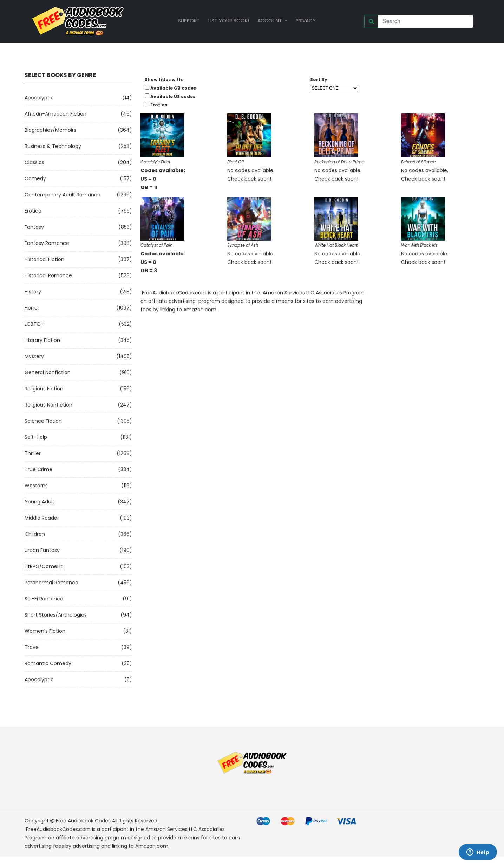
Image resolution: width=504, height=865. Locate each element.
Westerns (36, 486)
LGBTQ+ (34, 324)
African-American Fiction (55, 114)
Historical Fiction (44, 259)
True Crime (38, 469)
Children (35, 534)
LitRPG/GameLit (44, 566)
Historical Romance (48, 275)
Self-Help (36, 437)
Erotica (33, 211)
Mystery (34, 356)
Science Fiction (43, 421)
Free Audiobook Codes (83, 821)
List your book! (229, 21)
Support (189, 21)
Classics (34, 162)
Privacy (306, 21)
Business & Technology (53, 146)
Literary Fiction (42, 340)
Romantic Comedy (48, 663)
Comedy (35, 178)
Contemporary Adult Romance (63, 195)
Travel (32, 647)
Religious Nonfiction (48, 405)
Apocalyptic (39, 98)
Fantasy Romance (47, 243)
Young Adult (40, 502)
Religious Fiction (44, 389)
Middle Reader (42, 518)
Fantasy (34, 227)
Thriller (33, 453)
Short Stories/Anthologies (56, 615)
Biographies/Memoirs (50, 130)
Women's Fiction (45, 631)
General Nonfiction (48, 372)
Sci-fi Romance (44, 599)
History (33, 292)
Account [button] (270, 21)
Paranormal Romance (51, 583)
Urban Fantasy (42, 550)
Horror (32, 308)
